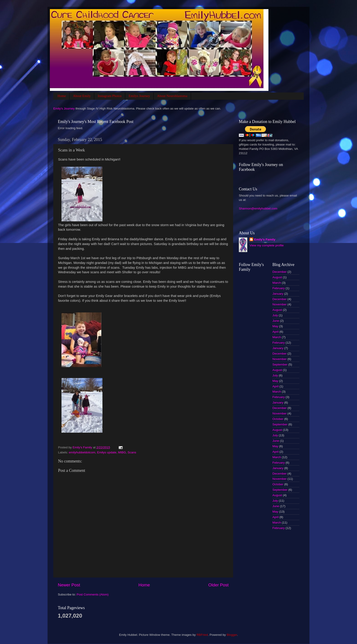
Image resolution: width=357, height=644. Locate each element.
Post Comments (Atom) (93, 594)
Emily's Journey (64, 109)
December (280, 272)
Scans (132, 452)
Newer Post (69, 585)
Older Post (218, 585)
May (275, 326)
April (276, 332)
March (277, 283)
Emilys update (107, 452)
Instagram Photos (110, 96)
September (280, 364)
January (278, 294)
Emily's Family (265, 239)
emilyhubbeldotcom (82, 452)
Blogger (232, 635)
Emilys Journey (139, 96)
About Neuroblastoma (172, 96)
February (279, 288)
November (280, 304)
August (277, 277)
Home (62, 96)
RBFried (202, 635)
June (276, 321)
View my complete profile (267, 245)
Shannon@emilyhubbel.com (258, 208)
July (275, 315)
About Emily (82, 96)
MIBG (122, 452)
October (278, 419)
